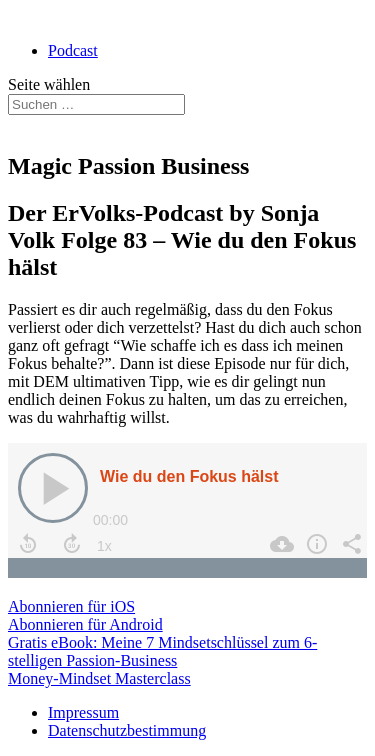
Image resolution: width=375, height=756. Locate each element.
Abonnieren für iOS (71, 606)
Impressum (83, 712)
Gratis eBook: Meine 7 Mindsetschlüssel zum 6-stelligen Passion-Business (162, 651)
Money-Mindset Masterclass (99, 678)
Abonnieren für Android (85, 624)
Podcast (73, 50)
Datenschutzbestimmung (127, 730)
